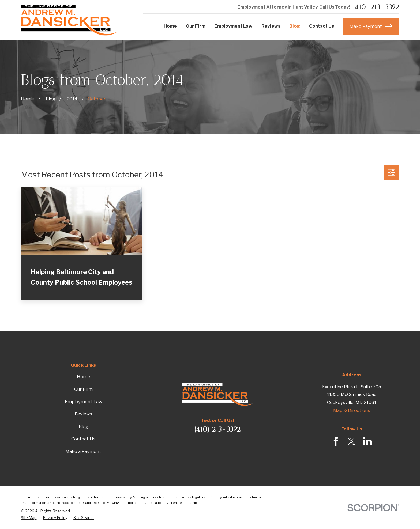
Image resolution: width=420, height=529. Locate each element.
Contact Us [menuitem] (322, 26)
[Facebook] (336, 441)
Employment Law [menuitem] (233, 26)
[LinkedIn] (367, 441)
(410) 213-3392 (217, 429)
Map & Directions (352, 410)
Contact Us (83, 439)
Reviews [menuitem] (271, 26)
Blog (83, 426)
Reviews (83, 414)
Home (83, 377)
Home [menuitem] (170, 26)
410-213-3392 (377, 7)
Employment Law (83, 402)
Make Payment (371, 26)
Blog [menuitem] (295, 26)
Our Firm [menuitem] (196, 26)
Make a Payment (83, 451)
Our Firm (83, 389)
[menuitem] (29, 518)
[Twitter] (352, 441)
